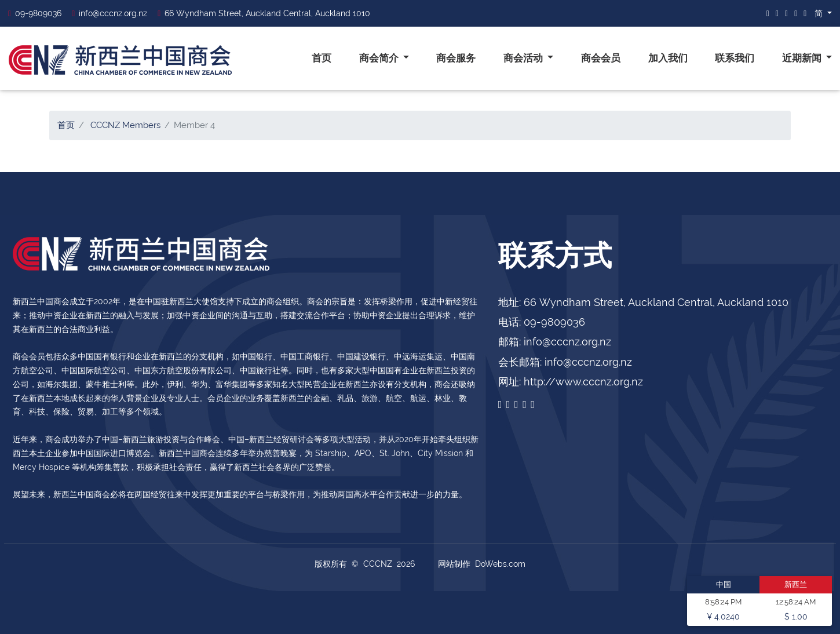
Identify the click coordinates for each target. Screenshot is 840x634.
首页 (322, 58)
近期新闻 (803, 58)
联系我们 (735, 58)
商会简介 (380, 58)
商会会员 (601, 58)
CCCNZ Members (125, 125)
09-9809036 (35, 13)
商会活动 (524, 58)
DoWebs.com (500, 564)
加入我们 (668, 58)
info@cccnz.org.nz (109, 13)
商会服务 (456, 58)
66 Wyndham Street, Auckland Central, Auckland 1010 (264, 13)
